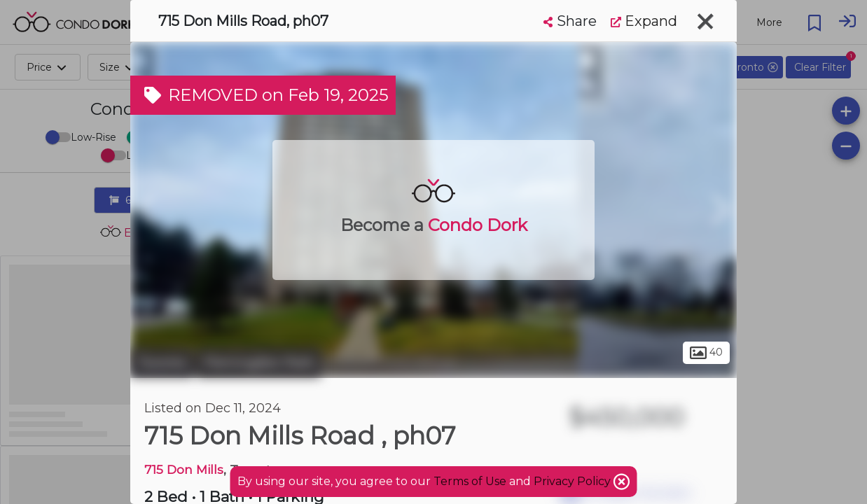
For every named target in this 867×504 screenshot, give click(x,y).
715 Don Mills (184, 469)
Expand (644, 21)
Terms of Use (470, 481)
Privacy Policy (574, 481)
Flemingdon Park (259, 363)
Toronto (162, 363)
